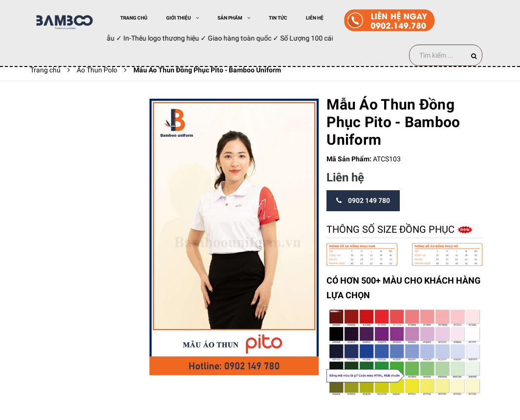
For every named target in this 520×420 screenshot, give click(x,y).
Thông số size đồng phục (392, 229)
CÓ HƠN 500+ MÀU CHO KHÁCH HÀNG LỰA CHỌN (403, 288)
